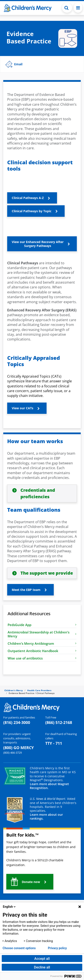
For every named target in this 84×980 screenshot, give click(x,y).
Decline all (42, 967)
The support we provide (47, 573)
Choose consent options (19, 948)
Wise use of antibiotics (42, 658)
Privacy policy (57, 948)
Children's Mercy (14, 690)
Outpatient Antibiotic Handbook (42, 651)
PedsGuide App (42, 625)
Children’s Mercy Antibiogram (42, 643)
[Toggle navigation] (78, 8)
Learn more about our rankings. (46, 816)
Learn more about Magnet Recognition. (49, 786)
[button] (42, 64)
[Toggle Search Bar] (67, 8)
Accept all (42, 959)
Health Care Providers (39, 690)
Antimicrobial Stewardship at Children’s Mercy (42, 634)
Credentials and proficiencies (38, 493)
